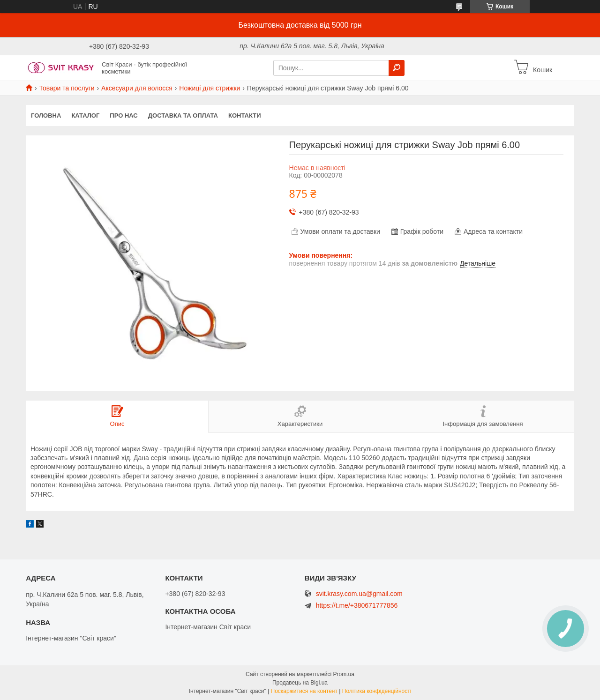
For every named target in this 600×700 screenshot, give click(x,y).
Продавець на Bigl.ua (300, 683)
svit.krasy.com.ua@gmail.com (359, 594)
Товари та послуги (67, 88)
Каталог (85, 115)
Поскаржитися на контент (304, 691)
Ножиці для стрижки (210, 88)
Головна (46, 115)
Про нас (124, 115)
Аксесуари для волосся (137, 88)
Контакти (245, 115)
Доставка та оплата (183, 115)
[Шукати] (397, 68)
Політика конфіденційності (377, 691)
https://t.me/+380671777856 (357, 605)
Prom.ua (344, 674)
